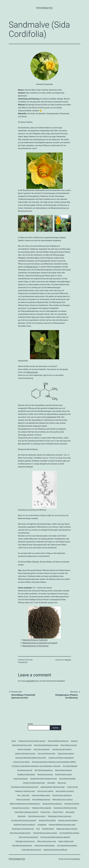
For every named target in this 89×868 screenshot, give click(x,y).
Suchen (30, 724)
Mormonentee (32, 372)
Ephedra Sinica (32, 267)
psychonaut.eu (44, 8)
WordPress (76, 859)
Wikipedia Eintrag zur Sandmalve (35, 640)
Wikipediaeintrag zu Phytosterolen (35, 646)
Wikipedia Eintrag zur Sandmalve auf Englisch (40, 643)
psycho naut (24, 662)
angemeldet (30, 681)
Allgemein (68, 660)
